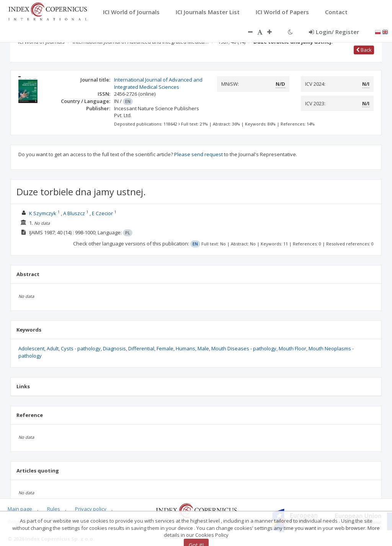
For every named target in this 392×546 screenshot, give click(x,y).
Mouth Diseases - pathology (244, 348)
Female (165, 348)
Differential (141, 348)
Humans (185, 348)
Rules (54, 509)
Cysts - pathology (81, 348)
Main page (20, 509)
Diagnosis (114, 348)
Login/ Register (334, 32)
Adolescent (31, 348)
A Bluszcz (74, 213)
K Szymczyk (43, 213)
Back (364, 50)
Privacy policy (91, 509)
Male (203, 348)
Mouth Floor (292, 348)
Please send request (198, 154)
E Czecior (102, 213)
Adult (53, 348)
